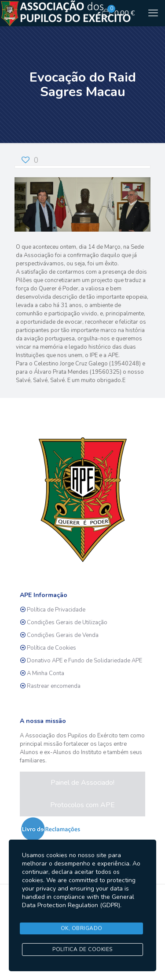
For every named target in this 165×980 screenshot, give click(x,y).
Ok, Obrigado (82, 928)
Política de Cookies (51, 648)
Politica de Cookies (82, 949)
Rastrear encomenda (54, 686)
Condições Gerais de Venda (63, 635)
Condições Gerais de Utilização (67, 622)
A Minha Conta (46, 673)
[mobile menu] (153, 13)
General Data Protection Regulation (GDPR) (78, 901)
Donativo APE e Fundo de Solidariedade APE (84, 661)
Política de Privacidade (56, 610)
